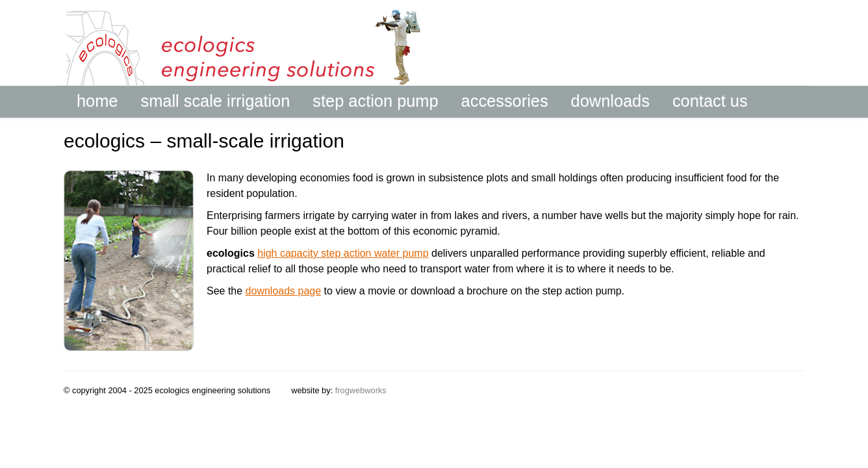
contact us (710, 100)
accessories (505, 100)
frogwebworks (361, 390)
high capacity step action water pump (343, 253)
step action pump (375, 100)
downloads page (284, 291)
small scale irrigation (215, 100)
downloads (610, 100)
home (97, 100)
